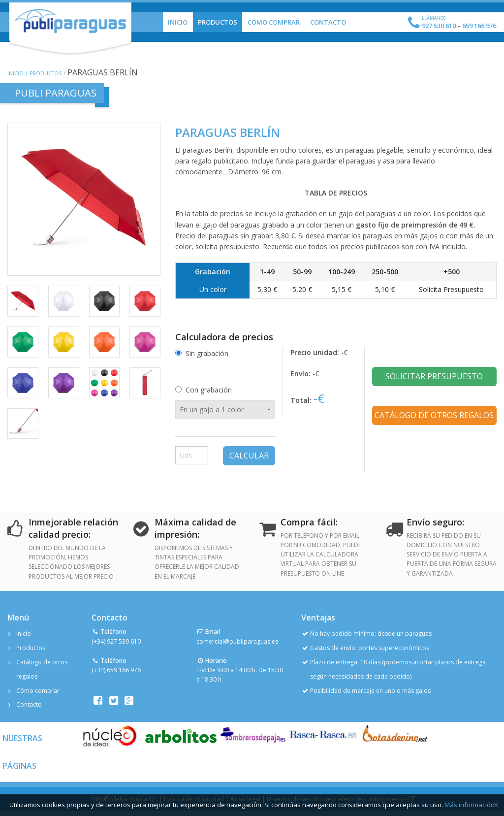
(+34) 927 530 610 (116, 641)
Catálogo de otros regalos (434, 415)
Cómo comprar (38, 691)
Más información (470, 805)
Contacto (328, 22)
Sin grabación (207, 353)
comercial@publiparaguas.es (237, 641)
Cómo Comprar (274, 22)
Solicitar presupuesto (434, 376)
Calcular (249, 456)
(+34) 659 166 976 (116, 670)
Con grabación (209, 390)
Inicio (178, 22)
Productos (218, 22)
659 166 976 (479, 26)
